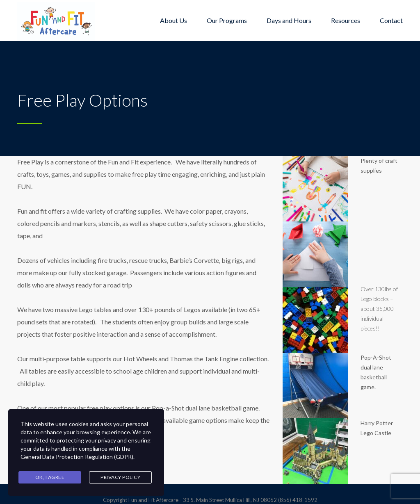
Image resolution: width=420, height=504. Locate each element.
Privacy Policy (120, 477)
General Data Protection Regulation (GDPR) (77, 457)
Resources (346, 20)
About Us (173, 20)
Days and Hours (289, 20)
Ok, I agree (50, 477)
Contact (391, 20)
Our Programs (227, 20)
